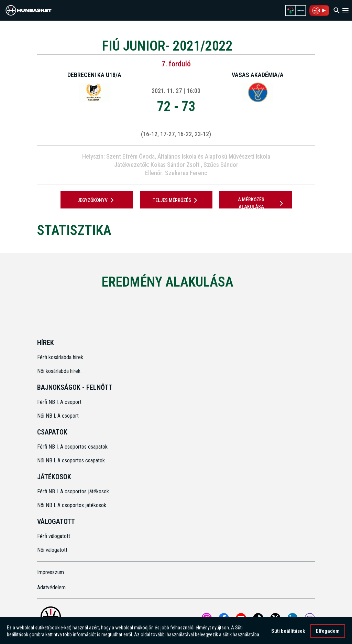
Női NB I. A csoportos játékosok (72, 505)
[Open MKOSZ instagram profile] (207, 618)
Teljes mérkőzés (176, 200)
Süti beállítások (288, 633)
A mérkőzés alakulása (262, 203)
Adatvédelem (51, 587)
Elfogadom (328, 633)
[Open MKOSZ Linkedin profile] (293, 618)
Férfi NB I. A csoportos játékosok (73, 491)
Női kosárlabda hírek (59, 371)
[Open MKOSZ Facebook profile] (224, 618)
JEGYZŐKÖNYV (97, 200)
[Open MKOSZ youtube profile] (241, 618)
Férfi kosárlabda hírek (60, 357)
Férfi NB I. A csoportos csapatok (73, 447)
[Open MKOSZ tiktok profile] (258, 618)
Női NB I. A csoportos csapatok (72, 460)
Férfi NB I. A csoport (59, 402)
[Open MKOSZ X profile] (275, 618)
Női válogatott (52, 550)
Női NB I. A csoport (58, 416)
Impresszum (51, 572)
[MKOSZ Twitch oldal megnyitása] (310, 618)
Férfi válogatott (54, 536)
